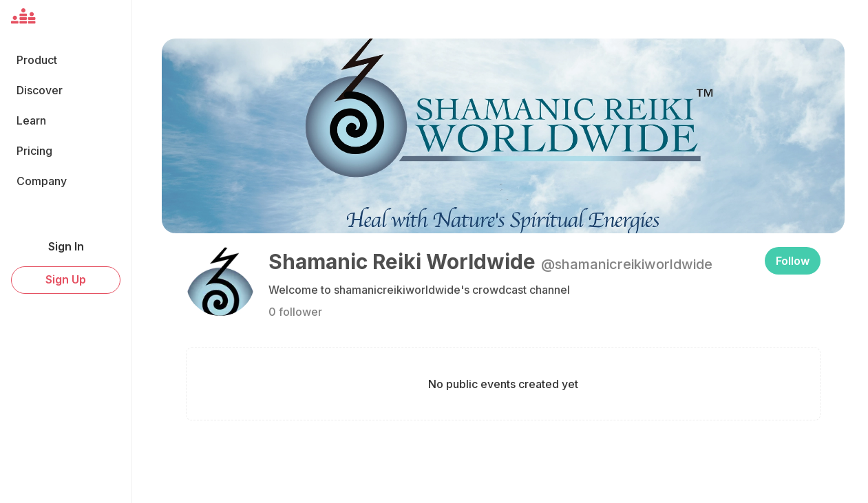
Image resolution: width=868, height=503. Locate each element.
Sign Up (66, 279)
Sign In (66, 246)
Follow (793, 261)
